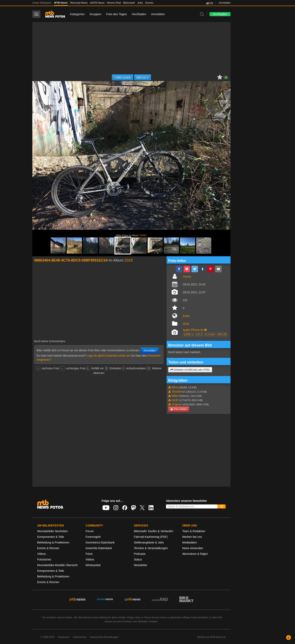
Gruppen (95, 14)
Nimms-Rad (114, 3)
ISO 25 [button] (222, 334)
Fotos (89, 554)
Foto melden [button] (179, 409)
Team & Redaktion (194, 531)
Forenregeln (93, 537)
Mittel (175, 396)
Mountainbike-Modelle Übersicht (57, 565)
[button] (205, 330)
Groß (175, 400)
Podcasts (140, 554)
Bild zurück (123, 77)
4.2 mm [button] (210, 334)
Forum (90, 531)
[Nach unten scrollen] (289, 638)
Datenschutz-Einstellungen (104, 637)
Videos (42, 554)
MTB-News (61, 3)
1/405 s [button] (188, 334)
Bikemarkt (129, 3)
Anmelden (225, 3)
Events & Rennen (48, 548)
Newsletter (141, 565)
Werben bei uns (192, 537)
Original (177, 404)
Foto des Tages (116, 14)
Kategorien (77, 14)
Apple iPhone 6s (193, 330)
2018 (143, 235)
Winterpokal (93, 565)
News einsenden (193, 548)
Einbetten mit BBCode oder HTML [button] (190, 370)
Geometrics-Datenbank (100, 542)
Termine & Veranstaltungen (151, 548)
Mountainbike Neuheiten (52, 531)
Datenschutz (80, 637)
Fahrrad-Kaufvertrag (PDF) (151, 537)
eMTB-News (97, 3)
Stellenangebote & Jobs (149, 542)
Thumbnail (178, 392)
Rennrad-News (79, 3)
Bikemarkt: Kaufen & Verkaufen (154, 531)
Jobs (140, 3)
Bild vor (143, 77)
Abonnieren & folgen (195, 554)
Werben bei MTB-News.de (212, 637)
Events (149, 3)
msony (187, 276)
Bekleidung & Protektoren (53, 542)
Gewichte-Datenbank (99, 548)
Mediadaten (190, 542)
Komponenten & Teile (51, 537)
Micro (175, 387)
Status (138, 559)
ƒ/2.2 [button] (199, 334)
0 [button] (226, 77)
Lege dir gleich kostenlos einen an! (109, 356)
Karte (186, 316)
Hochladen (139, 14)
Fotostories (44, 559)
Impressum (64, 637)
